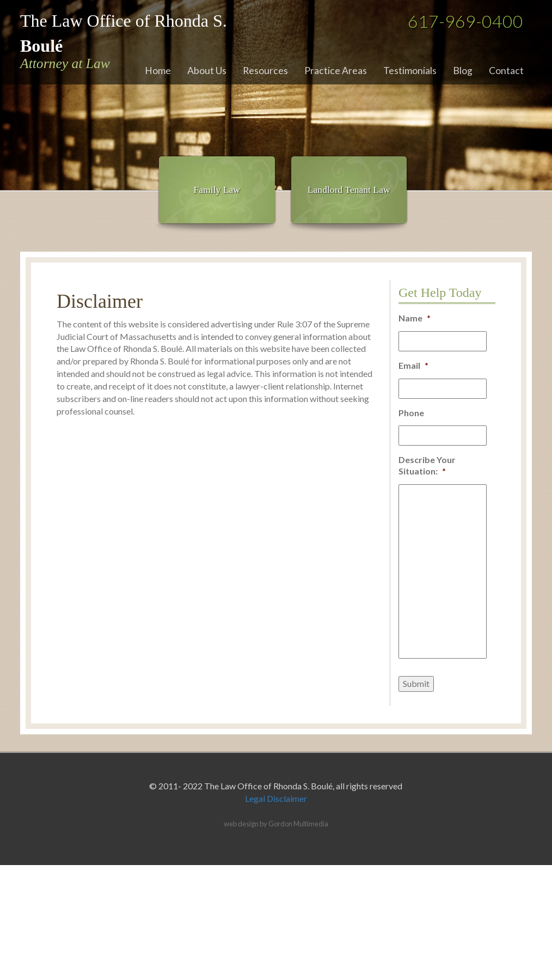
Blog (463, 71)
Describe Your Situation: (427, 465)
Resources (265, 71)
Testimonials (410, 71)
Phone (411, 413)
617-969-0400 (465, 21)
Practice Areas (336, 71)
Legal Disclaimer (276, 798)
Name (415, 318)
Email (413, 365)
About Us (207, 71)
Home (158, 71)
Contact (506, 71)
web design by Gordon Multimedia (276, 824)
